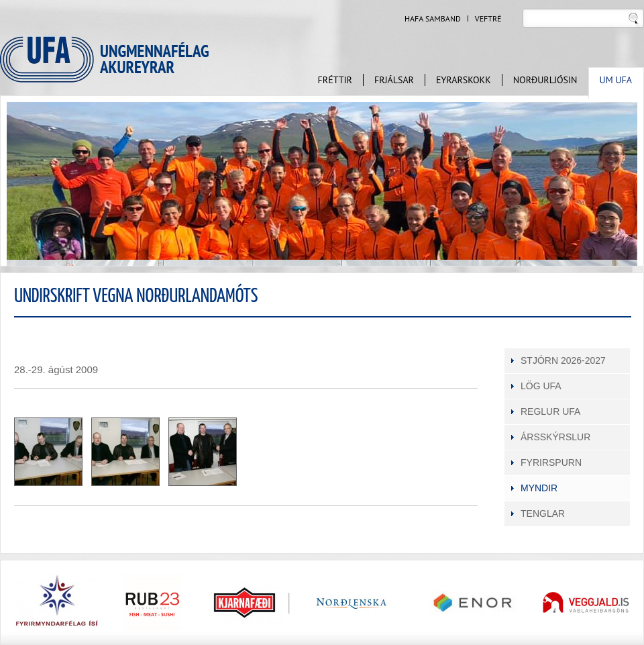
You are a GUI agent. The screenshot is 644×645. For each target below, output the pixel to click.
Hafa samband (433, 19)
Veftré (488, 19)
